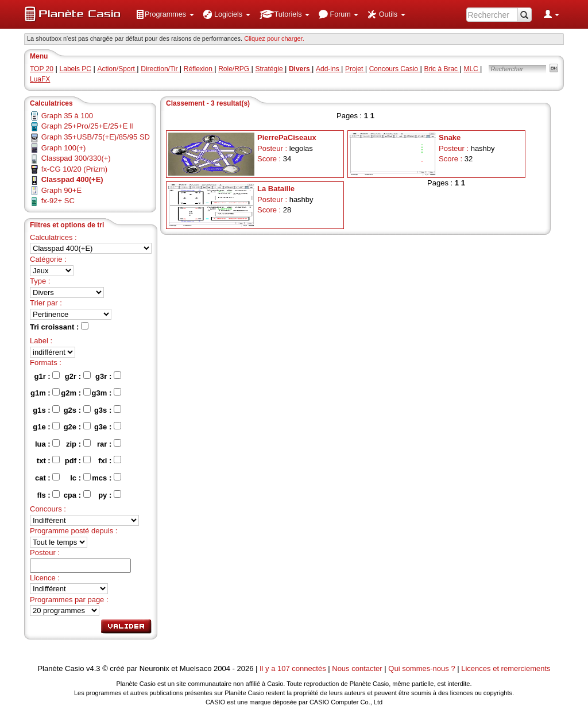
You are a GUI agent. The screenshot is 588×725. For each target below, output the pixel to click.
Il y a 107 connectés (294, 668)
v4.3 (93, 668)
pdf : (78, 460)
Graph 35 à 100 (67, 116)
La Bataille (276, 189)
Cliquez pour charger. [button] (274, 38)
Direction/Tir (160, 69)
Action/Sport (117, 69)
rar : (109, 444)
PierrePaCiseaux (287, 137)
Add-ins (328, 69)
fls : (49, 495)
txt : (48, 460)
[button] (165, 14)
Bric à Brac (442, 69)
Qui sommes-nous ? (421, 668)
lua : (47, 444)
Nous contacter (357, 668)
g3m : (107, 393)
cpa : (77, 495)
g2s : (77, 410)
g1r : (47, 376)
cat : (47, 478)
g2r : (78, 376)
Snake (450, 137)
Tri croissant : (59, 327)
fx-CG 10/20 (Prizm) (75, 169)
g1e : (46, 427)
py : (110, 495)
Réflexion (199, 69)
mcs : (107, 478)
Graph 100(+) (64, 148)
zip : (78, 444)
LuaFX (40, 79)
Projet (355, 69)
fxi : (110, 460)
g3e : (108, 427)
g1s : (46, 410)
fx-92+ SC (58, 201)
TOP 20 (42, 69)
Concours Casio (395, 69)
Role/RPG (235, 69)
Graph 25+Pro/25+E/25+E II (88, 126)
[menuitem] (165, 14)
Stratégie (270, 69)
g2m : (76, 393)
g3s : (108, 410)
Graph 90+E (61, 190)
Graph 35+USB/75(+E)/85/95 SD (96, 137)
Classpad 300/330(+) (76, 158)
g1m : (45, 393)
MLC (472, 69)
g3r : (108, 376)
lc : (80, 478)
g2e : (77, 427)
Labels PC (76, 69)
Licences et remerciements (506, 668)
